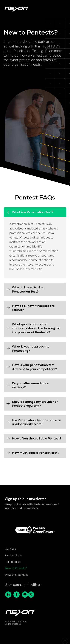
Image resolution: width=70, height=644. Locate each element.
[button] (35, 212)
